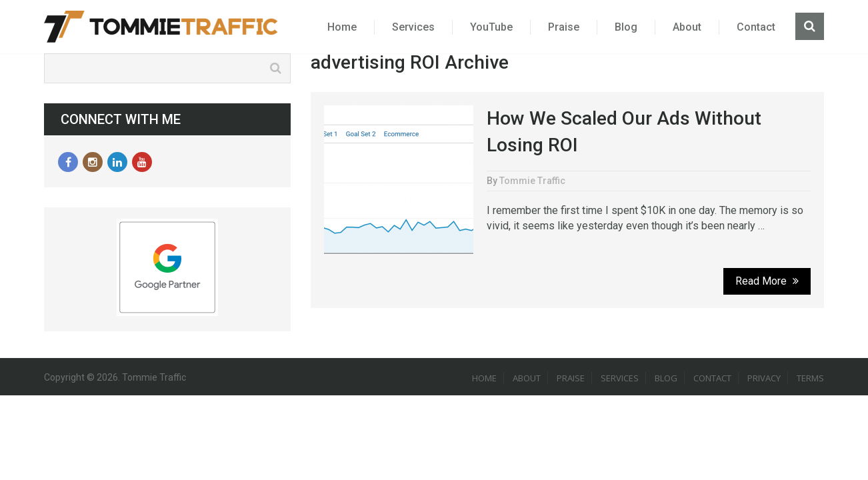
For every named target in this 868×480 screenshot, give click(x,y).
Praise (564, 27)
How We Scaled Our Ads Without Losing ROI (624, 131)
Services (413, 27)
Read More (767, 281)
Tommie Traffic (532, 181)
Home (342, 27)
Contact (756, 27)
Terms (810, 378)
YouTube (491, 27)
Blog (626, 27)
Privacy (764, 378)
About (687, 27)
